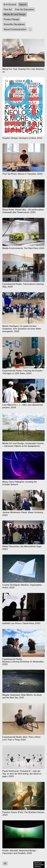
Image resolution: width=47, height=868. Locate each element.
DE (5, 863)
